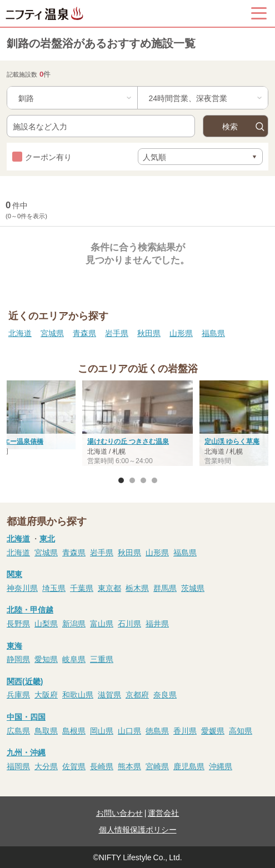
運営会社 (163, 812)
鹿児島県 (189, 766)
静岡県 (18, 659)
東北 (47, 538)
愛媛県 (213, 730)
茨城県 (193, 588)
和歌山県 (78, 694)
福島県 (213, 333)
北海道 (20, 333)
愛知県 (46, 659)
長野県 (18, 623)
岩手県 (117, 333)
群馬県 (165, 588)
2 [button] (132, 480)
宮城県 (52, 333)
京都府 (137, 694)
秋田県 (149, 333)
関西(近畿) (25, 681)
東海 (14, 645)
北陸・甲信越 (30, 609)
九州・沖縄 (26, 752)
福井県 (157, 623)
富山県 (102, 623)
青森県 (84, 333)
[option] (137, 424)
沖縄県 (221, 766)
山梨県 (46, 623)
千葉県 (82, 588)
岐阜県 (74, 659)
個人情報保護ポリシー (138, 829)
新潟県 (74, 623)
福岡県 (18, 766)
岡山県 (102, 730)
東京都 (109, 588)
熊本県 (129, 766)
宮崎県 (157, 766)
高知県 (241, 730)
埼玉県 (54, 588)
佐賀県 (74, 766)
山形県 (181, 333)
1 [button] (121, 480)
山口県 (129, 730)
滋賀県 (109, 694)
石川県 (129, 623)
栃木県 (137, 588)
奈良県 (165, 694)
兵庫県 (18, 694)
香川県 (185, 730)
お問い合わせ (119, 812)
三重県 (102, 659)
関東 (14, 574)
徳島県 (157, 730)
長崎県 (102, 766)
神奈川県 (22, 588)
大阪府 (46, 694)
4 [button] (154, 480)
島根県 (74, 730)
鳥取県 (46, 730)
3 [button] (143, 480)
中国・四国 (26, 716)
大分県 (46, 766)
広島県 (18, 730)
